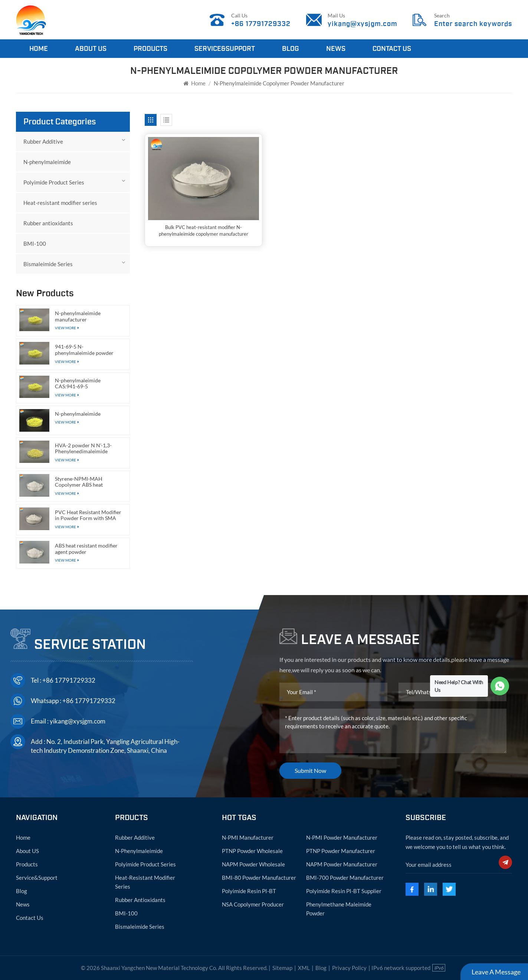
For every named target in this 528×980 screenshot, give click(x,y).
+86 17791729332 (261, 24)
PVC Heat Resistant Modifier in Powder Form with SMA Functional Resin (88, 515)
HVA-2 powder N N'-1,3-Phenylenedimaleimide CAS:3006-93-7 (83, 449)
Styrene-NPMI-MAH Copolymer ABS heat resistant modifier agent (82, 482)
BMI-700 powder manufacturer (345, 878)
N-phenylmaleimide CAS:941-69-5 (78, 384)
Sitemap (282, 968)
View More (67, 422)
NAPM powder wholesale (253, 864)
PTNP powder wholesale (252, 851)
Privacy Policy (349, 968)
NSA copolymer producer (253, 904)
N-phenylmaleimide (47, 162)
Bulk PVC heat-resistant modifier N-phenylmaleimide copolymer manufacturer (204, 231)
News (336, 49)
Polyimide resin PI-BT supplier (344, 891)
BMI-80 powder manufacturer (259, 878)
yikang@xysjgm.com (363, 24)
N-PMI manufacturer (248, 837)
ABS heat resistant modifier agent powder (86, 549)
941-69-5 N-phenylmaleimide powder (84, 350)
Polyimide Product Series (54, 182)
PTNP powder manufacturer (341, 851)
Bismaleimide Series (48, 264)
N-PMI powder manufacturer (342, 837)
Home (39, 49)
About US (27, 851)
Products (150, 49)
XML (304, 968)
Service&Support (225, 49)
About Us (91, 49)
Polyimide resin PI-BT (249, 891)
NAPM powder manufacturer (342, 864)
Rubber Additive (43, 141)
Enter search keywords (473, 24)
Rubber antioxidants (48, 223)
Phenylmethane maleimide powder (339, 909)
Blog (291, 49)
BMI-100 (35, 244)
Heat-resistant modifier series (60, 203)
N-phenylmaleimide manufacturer (78, 316)
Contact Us (392, 49)
